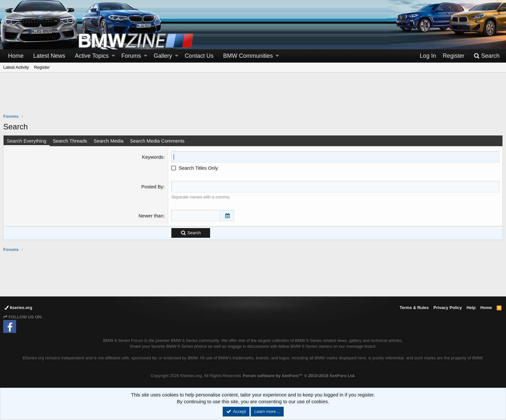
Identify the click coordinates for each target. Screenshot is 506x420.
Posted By (152, 187)
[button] (113, 56)
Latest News (49, 56)
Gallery (163, 56)
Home (16, 56)
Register (42, 67)
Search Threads (70, 141)
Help (471, 308)
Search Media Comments (157, 141)
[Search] (487, 56)
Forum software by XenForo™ (299, 376)
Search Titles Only (195, 168)
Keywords (153, 157)
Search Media (109, 141)
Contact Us (199, 56)
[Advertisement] (253, 97)
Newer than (151, 216)
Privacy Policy (448, 308)
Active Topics (92, 56)
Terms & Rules (414, 308)
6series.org (18, 308)
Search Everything (27, 141)
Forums (131, 56)
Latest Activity (16, 67)
